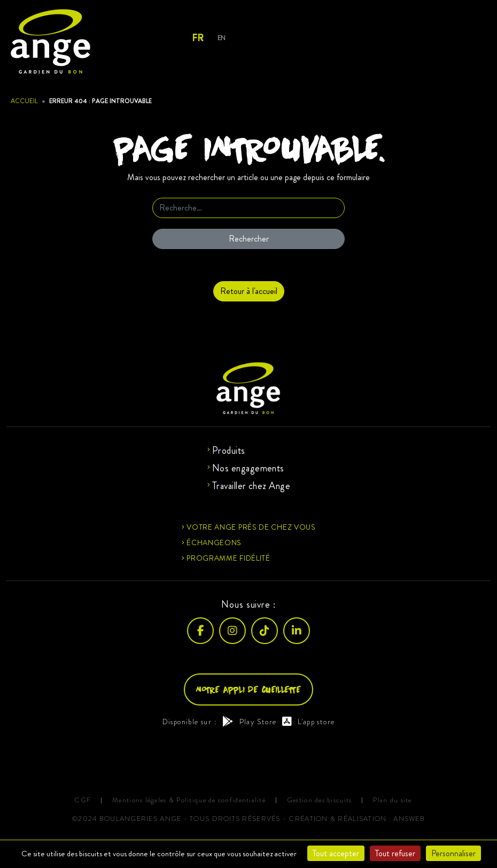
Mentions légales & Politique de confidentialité (189, 800)
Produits (229, 451)
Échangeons (214, 542)
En (222, 38)
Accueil (24, 101)
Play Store (249, 722)
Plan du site (392, 800)
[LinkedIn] (297, 631)
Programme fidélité (228, 558)
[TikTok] (265, 631)
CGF (83, 800)
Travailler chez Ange (251, 486)
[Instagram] (232, 631)
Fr (197, 38)
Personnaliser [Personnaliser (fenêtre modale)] (453, 853)
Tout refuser (395, 853)
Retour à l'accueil (249, 291)
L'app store (309, 722)
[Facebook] (200, 631)
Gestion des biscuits (319, 800)
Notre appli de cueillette (248, 689)
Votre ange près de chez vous (251, 527)
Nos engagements (248, 468)
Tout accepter (336, 853)
